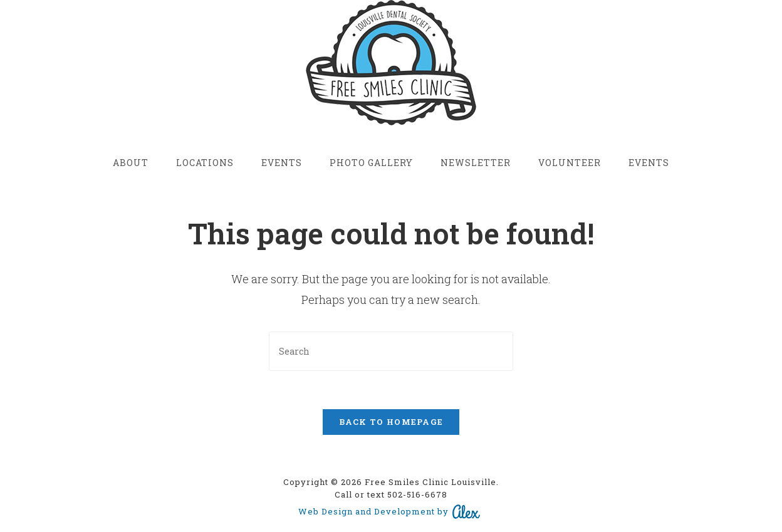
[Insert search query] (391, 351)
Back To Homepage (391, 422)
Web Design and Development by (390, 512)
